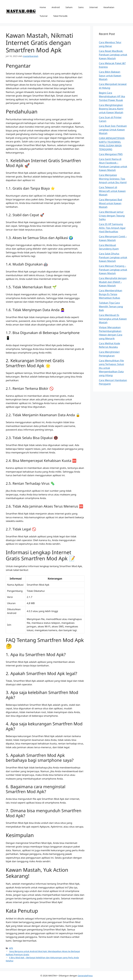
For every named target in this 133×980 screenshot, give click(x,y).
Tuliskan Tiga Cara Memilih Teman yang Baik (111, 306)
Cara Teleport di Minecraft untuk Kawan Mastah (112, 191)
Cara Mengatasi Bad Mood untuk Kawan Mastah (110, 203)
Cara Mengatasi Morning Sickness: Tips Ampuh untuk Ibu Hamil (113, 179)
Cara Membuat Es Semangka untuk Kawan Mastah (113, 319)
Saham (69, 7)
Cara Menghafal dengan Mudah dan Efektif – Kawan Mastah (113, 282)
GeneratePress (85, 976)
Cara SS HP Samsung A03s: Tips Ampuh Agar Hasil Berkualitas (112, 228)
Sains (81, 7)
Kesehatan (109, 7)
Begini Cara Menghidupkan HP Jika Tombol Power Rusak (112, 96)
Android (56, 7)
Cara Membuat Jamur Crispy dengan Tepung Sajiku (112, 215)
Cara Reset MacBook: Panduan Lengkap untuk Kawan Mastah (113, 55)
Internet (94, 7)
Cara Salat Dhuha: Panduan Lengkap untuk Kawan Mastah (113, 257)
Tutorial (44, 16)
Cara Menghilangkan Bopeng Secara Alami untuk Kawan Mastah (111, 109)
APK (11, 948)
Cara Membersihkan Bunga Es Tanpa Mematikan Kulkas (111, 294)
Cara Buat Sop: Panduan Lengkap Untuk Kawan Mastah (113, 129)
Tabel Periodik (60, 16)
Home (43, 7)
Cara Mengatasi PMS (111, 154)
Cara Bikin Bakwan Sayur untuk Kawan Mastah (110, 75)
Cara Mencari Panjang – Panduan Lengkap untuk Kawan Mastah (113, 270)
